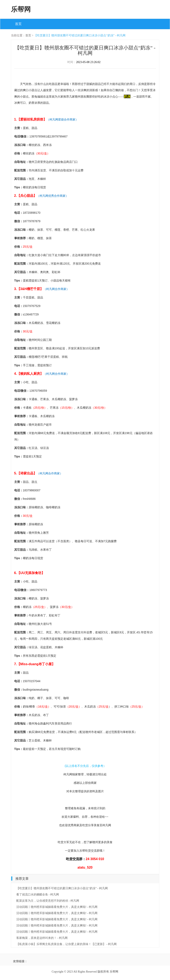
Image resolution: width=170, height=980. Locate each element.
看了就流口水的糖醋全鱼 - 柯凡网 (38, 895)
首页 (18, 24)
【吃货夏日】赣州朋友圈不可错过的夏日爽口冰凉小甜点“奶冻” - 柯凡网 (80, 35)
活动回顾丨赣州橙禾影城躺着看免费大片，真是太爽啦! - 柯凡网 (57, 907)
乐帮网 (21, 9)
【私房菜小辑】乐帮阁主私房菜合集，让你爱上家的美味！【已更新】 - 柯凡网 (67, 944)
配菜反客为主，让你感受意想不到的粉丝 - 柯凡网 (48, 901)
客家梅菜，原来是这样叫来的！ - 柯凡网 (42, 938)
